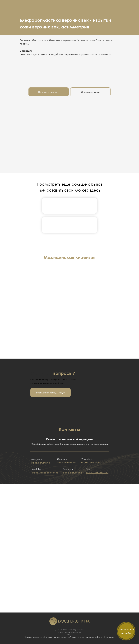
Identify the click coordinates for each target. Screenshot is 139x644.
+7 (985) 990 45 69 (90, 462)
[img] (69, 206)
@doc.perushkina (40, 463)
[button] (51, 393)
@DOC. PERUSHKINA (97, 472)
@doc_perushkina (72, 473)
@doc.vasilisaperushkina (45, 473)
